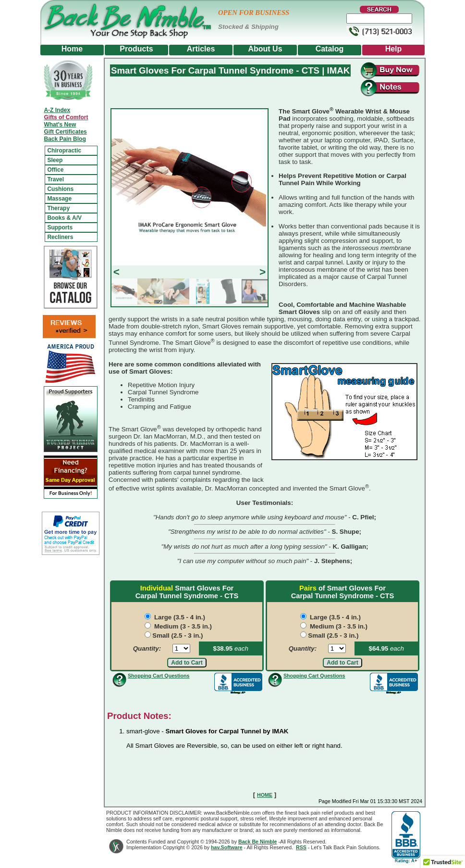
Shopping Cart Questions (159, 676)
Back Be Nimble (258, 842)
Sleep (55, 160)
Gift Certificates (65, 132)
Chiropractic (64, 151)
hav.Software (227, 847)
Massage (59, 199)
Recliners (60, 237)
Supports (60, 227)
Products (136, 49)
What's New (60, 125)
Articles (201, 49)
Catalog (330, 49)
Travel (55, 179)
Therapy (58, 208)
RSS (301, 847)
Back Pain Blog (65, 139)
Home (72, 49)
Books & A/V (64, 218)
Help (394, 49)
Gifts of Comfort (66, 117)
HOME (265, 795)
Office (55, 170)
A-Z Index (57, 110)
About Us (265, 49)
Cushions (60, 189)
